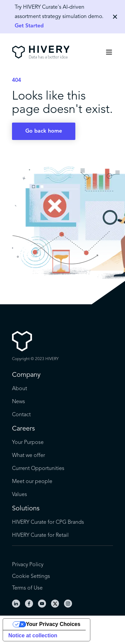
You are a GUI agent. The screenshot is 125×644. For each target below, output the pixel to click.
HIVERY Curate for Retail (40, 535)
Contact (21, 415)
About (19, 389)
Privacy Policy (28, 565)
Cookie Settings (31, 577)
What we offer (28, 456)
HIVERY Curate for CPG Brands (48, 522)
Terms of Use (27, 588)
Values (19, 495)
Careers (23, 429)
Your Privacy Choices (53, 624)
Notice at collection (33, 635)
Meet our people (32, 482)
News (18, 402)
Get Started (29, 26)
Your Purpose (28, 443)
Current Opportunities (38, 469)
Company (26, 375)
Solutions (26, 509)
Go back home (44, 131)
